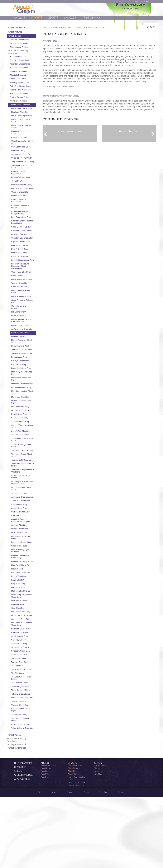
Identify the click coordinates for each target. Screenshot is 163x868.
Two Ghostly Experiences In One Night (27, 521)
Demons (70, 18)
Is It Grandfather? (26, 343)
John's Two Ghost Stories (26, 384)
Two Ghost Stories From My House (29, 514)
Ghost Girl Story (26, 305)
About (138, 1)
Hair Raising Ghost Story (27, 114)
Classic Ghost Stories (26, 47)
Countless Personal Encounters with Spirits (28, 576)
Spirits (53, 18)
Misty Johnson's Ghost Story (28, 129)
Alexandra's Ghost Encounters (27, 221)
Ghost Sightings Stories (29, 247)
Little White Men (26, 647)
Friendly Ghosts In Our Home (28, 593)
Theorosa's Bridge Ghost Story (27, 502)
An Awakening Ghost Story (28, 361)
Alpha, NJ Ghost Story (28, 556)
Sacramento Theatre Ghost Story (27, 484)
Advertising (22, 850)
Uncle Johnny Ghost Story (27, 766)
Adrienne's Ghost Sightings (26, 552)
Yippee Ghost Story (27, 547)
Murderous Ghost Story (29, 437)
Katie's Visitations (26, 636)
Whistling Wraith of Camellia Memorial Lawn (27, 535)
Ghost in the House (27, 604)
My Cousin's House (27, 663)
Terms (97, 840)
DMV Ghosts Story (27, 588)
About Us (20, 838)
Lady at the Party (26, 644)
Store (40, 863)
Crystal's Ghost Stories (28, 266)
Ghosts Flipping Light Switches (28, 609)
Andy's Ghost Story (27, 560)
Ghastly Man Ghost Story (27, 201)
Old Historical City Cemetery (26, 338)
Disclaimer (99, 843)
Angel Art (45, 848)
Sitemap (121, 863)
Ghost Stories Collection (27, 109)
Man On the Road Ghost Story (26, 417)
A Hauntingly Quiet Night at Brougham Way (29, 232)
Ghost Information (24, 28)
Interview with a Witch (28, 379)
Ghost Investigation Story (27, 309)
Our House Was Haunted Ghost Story (28, 689)
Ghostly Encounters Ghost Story (27, 151)
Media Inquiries (23, 846)
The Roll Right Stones (28, 479)
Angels (20, 18)
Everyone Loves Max (28, 281)
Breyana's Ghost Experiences (26, 188)
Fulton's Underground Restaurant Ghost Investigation (28, 293)
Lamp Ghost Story (27, 402)
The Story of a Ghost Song (28, 496)
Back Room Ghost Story (29, 237)
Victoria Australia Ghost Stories (29, 528)
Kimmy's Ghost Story (28, 399)
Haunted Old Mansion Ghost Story (28, 614)
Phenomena (91, 18)
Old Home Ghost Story (28, 674)
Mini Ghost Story (26, 159)
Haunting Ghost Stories (27, 83)
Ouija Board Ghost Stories (25, 87)
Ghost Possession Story (29, 328)
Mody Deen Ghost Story (29, 428)
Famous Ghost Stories (27, 43)
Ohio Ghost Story (26, 670)
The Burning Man (26, 730)
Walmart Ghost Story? (28, 314)
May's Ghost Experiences (24, 124)
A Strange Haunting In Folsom (28, 227)
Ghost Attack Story (27, 318)
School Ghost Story (27, 708)
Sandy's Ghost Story (27, 701)
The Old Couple (25, 738)
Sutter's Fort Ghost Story (27, 475)
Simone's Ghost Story (28, 464)
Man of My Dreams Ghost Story (27, 411)
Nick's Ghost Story (27, 347)
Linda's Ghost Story (27, 216)
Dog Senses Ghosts (27, 270)
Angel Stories (46, 843)
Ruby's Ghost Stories (28, 697)
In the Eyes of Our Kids (29, 633)
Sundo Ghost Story (27, 784)
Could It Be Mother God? (27, 170)
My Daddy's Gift (25, 667)
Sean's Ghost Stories (28, 712)
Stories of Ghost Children (28, 102)
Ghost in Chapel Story (28, 212)
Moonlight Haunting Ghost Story (27, 432)
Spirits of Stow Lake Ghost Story (27, 469)
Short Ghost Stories (26, 57)
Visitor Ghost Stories (26, 71)
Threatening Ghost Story (27, 752)
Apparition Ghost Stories (28, 64)
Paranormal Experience (29, 693)
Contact (147, 1)
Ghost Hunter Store (25, 819)
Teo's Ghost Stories (27, 723)
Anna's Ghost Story (27, 564)
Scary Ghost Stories (26, 79)
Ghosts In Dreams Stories (28, 75)
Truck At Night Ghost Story (28, 508)
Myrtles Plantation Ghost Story (26, 442)
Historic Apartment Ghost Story (27, 375)
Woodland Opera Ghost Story (29, 542)
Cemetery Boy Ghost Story (28, 261)
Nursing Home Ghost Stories (26, 93)
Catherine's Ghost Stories (26, 252)
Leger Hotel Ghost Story (29, 406)
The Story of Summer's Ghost (28, 789)
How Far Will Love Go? (28, 625)
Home (49, 27)
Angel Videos (46, 845)
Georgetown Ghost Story (27, 300)
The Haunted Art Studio (29, 734)
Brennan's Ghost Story (28, 193)
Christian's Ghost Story (28, 568)
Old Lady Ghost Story (28, 447)
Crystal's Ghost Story (28, 581)
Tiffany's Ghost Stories (28, 761)
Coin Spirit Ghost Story (28, 156)
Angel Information (48, 836)
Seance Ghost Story (27, 460)
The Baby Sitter (25, 197)
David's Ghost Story (27, 585)
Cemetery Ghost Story (28, 257)
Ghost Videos (22, 806)
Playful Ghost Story (27, 456)
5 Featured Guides (131, 6)
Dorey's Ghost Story (27, 273)
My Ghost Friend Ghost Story (29, 141)
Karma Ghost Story (27, 395)
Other (98, 834)
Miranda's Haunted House (27, 423)
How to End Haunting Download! (76, 850)
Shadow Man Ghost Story (27, 164)
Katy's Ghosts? (25, 640)
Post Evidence (23, 834)
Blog (18, 842)
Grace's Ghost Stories (28, 366)
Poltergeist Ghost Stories (28, 60)
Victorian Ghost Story (28, 774)
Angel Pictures (47, 840)
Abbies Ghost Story (27, 146)
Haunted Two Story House (27, 620)
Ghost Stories (22, 36)
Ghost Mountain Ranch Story (28, 323)
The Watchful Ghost (27, 747)
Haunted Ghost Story (28, 370)
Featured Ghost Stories (27, 40)
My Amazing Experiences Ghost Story (27, 657)
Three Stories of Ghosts (29, 757)
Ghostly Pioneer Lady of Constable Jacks (29, 352)
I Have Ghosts (25, 629)
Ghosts (37, 18)
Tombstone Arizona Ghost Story (27, 182)
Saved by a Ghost (26, 704)
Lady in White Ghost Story (27, 207)
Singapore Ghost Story (28, 715)
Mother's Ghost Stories (28, 651)
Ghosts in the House (27, 356)
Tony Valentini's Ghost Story (28, 176)
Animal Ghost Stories (26, 105)
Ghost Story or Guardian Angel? (26, 135)
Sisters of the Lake (27, 719)
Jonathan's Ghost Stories (26, 390)
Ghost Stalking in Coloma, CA (26, 332)
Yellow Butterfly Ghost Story (28, 798)
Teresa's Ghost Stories (28, 727)
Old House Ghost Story (29, 684)
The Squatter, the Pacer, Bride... (29, 743)
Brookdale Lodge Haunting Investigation (28, 242)
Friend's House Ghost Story (28, 286)
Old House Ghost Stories (26, 679)
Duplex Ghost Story (27, 277)
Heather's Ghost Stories (29, 119)
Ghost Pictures (23, 32)
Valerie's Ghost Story (28, 770)
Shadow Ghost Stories (27, 68)
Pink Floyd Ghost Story (28, 793)
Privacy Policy (100, 836)
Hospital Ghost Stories (27, 98)
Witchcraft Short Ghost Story (28, 779)
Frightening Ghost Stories (26, 599)
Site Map (98, 845)
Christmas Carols (26, 571)
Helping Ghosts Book (76, 854)
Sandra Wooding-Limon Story (29, 490)
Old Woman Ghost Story (27, 452)
